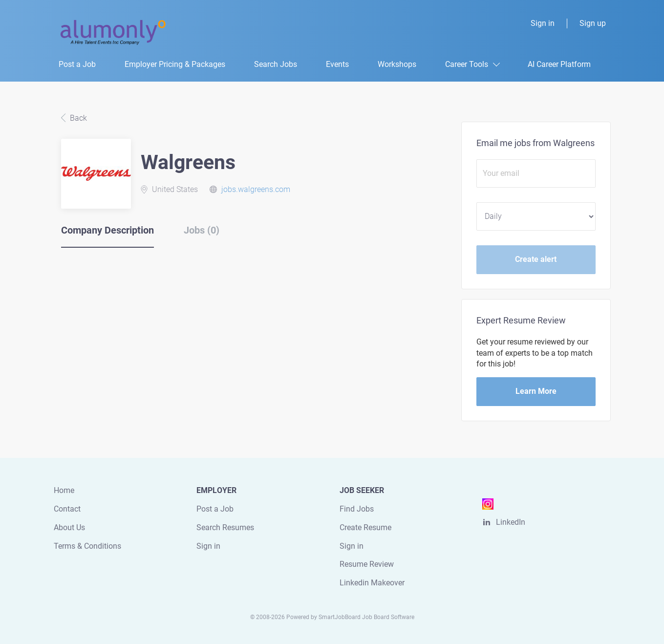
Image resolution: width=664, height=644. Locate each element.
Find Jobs (357, 509)
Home (64, 490)
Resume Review (367, 564)
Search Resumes (225, 527)
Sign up (593, 23)
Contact (67, 509)
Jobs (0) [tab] (202, 230)
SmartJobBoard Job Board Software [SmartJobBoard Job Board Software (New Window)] (366, 617)
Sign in (543, 23)
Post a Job (215, 509)
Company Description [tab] (107, 230)
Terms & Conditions (87, 546)
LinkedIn (511, 522)
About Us (69, 527)
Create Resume (365, 527)
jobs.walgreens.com (256, 189)
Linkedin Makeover (372, 583)
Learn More (536, 391)
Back (77, 118)
